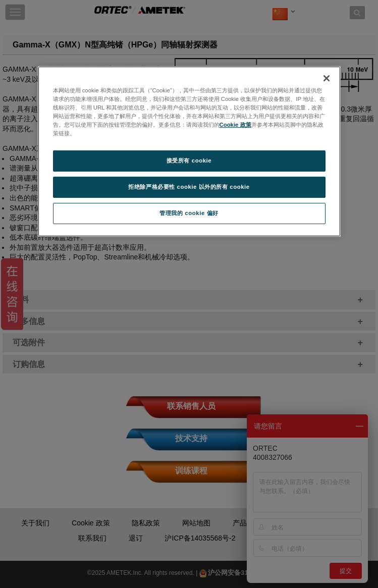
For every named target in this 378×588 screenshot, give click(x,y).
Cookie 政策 (235, 125)
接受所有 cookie (189, 161)
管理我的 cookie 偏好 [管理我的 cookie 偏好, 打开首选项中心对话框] (189, 213)
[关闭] (327, 78)
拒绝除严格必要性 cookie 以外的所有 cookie (189, 187)
